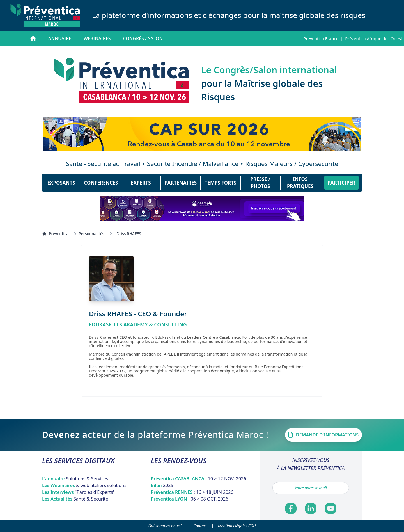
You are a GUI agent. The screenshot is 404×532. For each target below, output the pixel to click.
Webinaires (97, 38)
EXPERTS (141, 183)
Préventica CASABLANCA (199, 479)
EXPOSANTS (61, 183)
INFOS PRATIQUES (300, 183)
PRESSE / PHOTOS (260, 183)
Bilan (162, 485)
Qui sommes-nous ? (165, 526)
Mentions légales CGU (237, 526)
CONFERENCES (101, 183)
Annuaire (60, 38)
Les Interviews (78, 492)
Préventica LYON (190, 499)
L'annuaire (75, 479)
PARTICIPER (341, 183)
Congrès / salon (143, 38)
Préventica (55, 234)
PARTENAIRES (181, 183)
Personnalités (91, 234)
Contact (200, 526)
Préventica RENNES (192, 492)
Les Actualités (75, 499)
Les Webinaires (84, 485)
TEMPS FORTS (221, 183)
